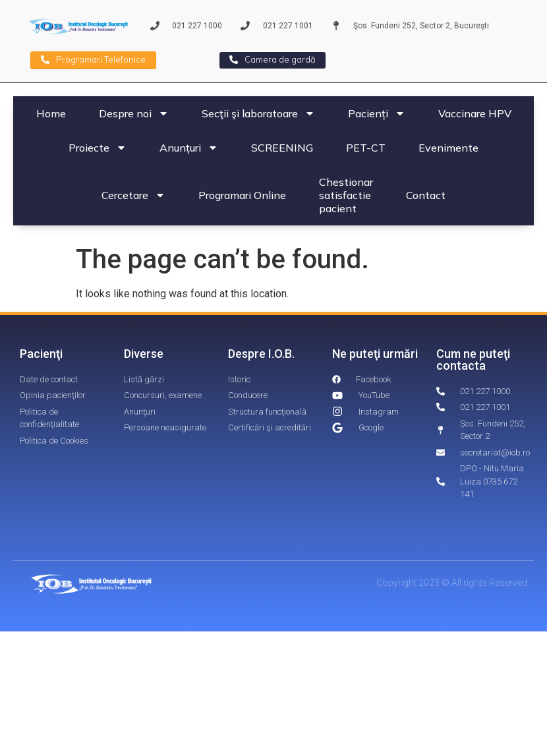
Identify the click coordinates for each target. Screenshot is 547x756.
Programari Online (242, 195)
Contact (426, 195)
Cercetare (133, 195)
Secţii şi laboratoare (258, 113)
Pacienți (377, 113)
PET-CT (366, 148)
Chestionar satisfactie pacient (346, 195)
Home (51, 113)
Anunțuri (189, 148)
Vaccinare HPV (475, 113)
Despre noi (134, 113)
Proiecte (98, 148)
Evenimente (448, 148)
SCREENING (282, 148)
